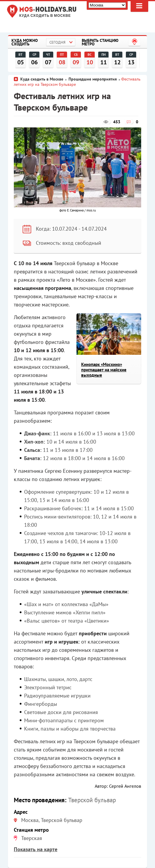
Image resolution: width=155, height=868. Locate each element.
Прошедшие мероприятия (93, 79)
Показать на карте (36, 849)
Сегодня (57, 42)
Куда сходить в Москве (45, 16)
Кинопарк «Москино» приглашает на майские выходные (104, 370)
